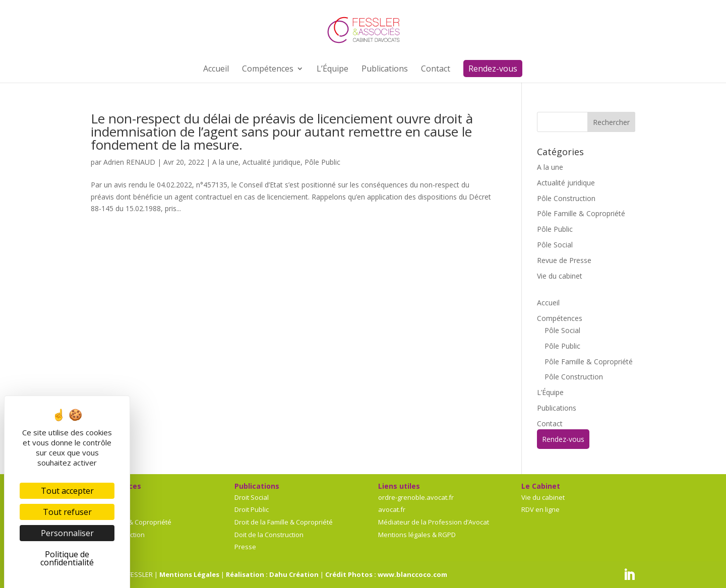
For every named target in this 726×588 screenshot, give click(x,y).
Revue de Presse (564, 260)
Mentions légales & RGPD (417, 535)
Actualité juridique (271, 162)
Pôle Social (555, 245)
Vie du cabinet (560, 276)
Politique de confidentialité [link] (67, 558)
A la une (225, 162)
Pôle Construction (566, 198)
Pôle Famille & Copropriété (581, 213)
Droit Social (252, 497)
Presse (245, 547)
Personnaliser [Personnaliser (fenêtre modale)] (67, 533)
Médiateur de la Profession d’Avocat (434, 522)
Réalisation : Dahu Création (272, 574)
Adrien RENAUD (129, 162)
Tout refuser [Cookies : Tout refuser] (67, 512)
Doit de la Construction (269, 535)
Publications (557, 408)
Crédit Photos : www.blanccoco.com (386, 574)
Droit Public (252, 509)
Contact (550, 423)
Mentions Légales (189, 574)
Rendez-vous (563, 439)
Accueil (548, 303)
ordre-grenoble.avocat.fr (416, 497)
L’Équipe (550, 392)
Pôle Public (322, 162)
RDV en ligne (540, 509)
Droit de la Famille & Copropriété (284, 522)
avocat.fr (392, 509)
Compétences (560, 318)
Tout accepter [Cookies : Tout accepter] (67, 491)
